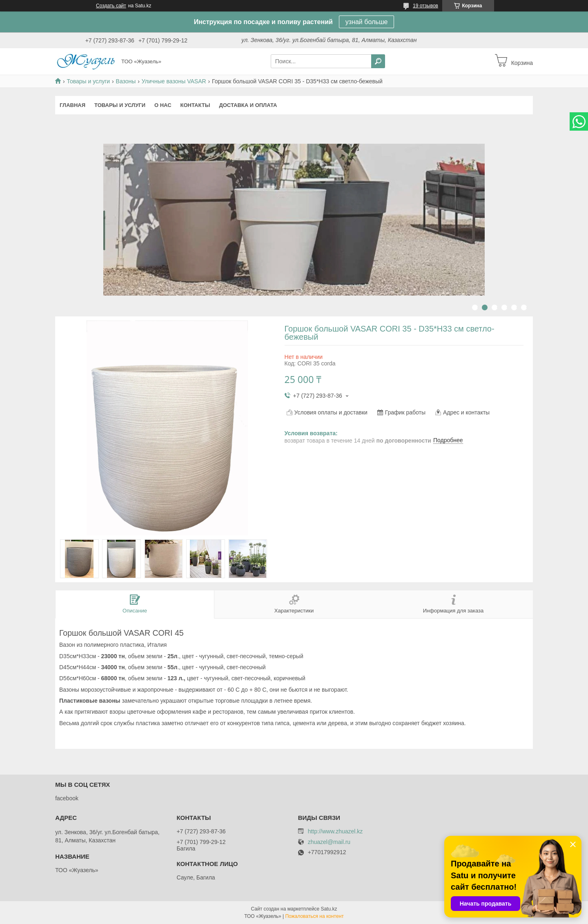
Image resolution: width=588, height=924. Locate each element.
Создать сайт (111, 6)
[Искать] (378, 61)
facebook (67, 798)
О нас (163, 105)
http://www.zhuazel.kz (335, 831)
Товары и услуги (88, 81)
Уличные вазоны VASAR (174, 81)
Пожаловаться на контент (314, 916)
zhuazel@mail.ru (329, 842)
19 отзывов (425, 6)
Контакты (195, 105)
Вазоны (126, 81)
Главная (72, 105)
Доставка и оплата (248, 105)
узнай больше (367, 22)
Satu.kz (329, 909)
